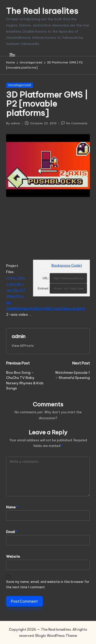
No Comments (74, 123)
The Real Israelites (42, 11)
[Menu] (12, 55)
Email (12, 532)
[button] (23, 346)
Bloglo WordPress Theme (56, 636)
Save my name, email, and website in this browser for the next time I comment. (48, 584)
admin (18, 336)
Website (13, 556)
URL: (46, 278)
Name (12, 507)
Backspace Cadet (67, 265)
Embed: (43, 288)
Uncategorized (19, 85)
